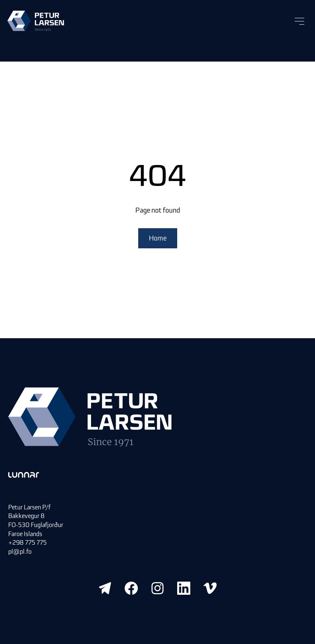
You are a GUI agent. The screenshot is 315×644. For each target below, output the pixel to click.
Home (158, 238)
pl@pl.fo (20, 552)
